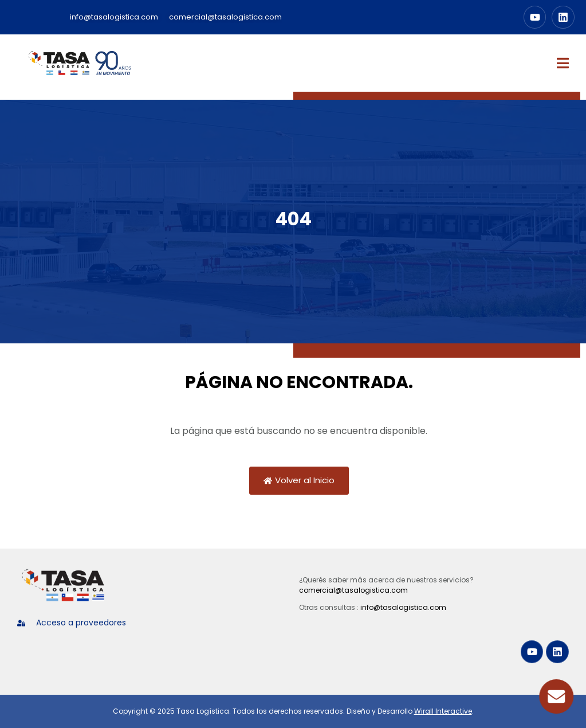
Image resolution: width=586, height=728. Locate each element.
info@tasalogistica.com (403, 607)
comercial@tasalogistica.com (353, 590)
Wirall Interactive (443, 711)
